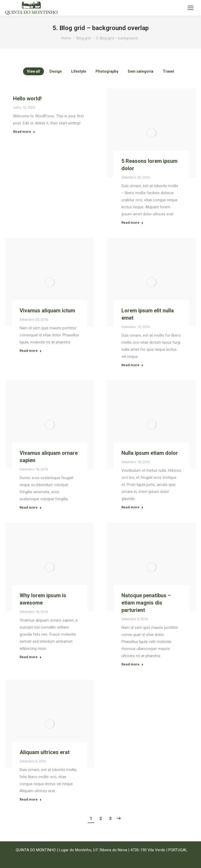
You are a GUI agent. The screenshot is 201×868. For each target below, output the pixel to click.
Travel (168, 71)
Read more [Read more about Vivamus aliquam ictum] (31, 351)
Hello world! (27, 99)
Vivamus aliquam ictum (47, 311)
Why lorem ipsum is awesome (43, 599)
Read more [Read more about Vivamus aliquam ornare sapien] (31, 507)
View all (33, 71)
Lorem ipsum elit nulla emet (148, 314)
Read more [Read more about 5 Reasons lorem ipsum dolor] (132, 223)
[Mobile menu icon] (191, 8)
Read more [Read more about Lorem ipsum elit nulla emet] (132, 365)
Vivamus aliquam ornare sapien (49, 457)
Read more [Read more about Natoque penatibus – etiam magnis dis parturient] (132, 664)
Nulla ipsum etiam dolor (150, 453)
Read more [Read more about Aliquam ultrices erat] (31, 799)
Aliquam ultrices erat (45, 752)
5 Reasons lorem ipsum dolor (149, 165)
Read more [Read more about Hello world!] (24, 132)
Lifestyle (79, 71)
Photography (107, 71)
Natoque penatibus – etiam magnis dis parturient (146, 603)
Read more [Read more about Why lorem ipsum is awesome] (31, 657)
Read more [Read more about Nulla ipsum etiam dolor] (132, 507)
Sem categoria (141, 71)
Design (56, 71)
